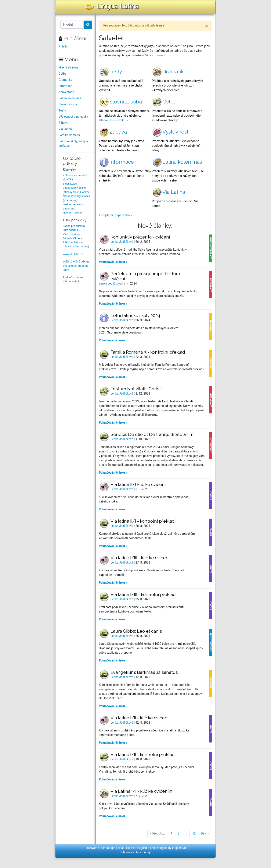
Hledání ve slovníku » (113, 120)
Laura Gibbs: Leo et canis (136, 631)
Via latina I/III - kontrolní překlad (143, 594)
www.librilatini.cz (73, 254)
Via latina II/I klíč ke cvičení (138, 484)
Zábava (64, 123)
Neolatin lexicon (73, 213)
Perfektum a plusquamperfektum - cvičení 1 (147, 276)
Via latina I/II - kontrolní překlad (143, 754)
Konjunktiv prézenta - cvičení (140, 237)
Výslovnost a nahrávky (73, 117)
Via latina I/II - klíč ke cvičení (140, 718)
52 (194, 833)
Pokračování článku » (113, 262)
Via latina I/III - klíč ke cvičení (140, 558)
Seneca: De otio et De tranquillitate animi (153, 434)
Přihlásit (64, 46)
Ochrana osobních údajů (136, 852)
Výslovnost (170, 132)
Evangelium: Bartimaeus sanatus (144, 672)
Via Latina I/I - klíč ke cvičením (142, 791)
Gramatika (65, 80)
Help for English (136, 848)
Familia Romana (69, 135)
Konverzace (66, 92)
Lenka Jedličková (122, 242)
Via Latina (65, 129)
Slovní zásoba (68, 104)
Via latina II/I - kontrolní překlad (143, 521)
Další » (205, 833)
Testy (62, 110)
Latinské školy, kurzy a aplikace (73, 143)
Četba (63, 74)
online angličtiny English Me (168, 848)
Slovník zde (70, 184)
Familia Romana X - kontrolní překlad (148, 352)
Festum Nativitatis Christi (136, 389)
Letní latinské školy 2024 (135, 315)
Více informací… (156, 55)
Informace (65, 86)
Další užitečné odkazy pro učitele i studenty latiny (76, 266)
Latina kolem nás (70, 98)
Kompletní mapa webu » (115, 215)
